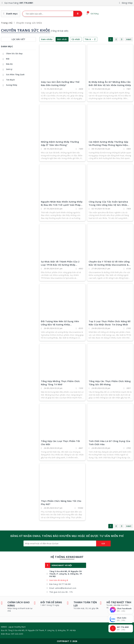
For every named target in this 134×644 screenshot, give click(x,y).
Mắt (5, 59)
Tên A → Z (90, 39)
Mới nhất (62, 39)
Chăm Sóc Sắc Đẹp (12, 54)
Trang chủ (7, 23)
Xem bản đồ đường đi (59, 580)
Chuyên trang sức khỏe (29, 23)
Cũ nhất (76, 39)
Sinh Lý (7, 70)
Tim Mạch (8, 80)
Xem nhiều (47, 39)
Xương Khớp (9, 85)
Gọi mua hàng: (19, 3)
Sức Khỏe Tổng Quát (13, 75)
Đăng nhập (127, 3)
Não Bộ (7, 64)
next (129, 39)
